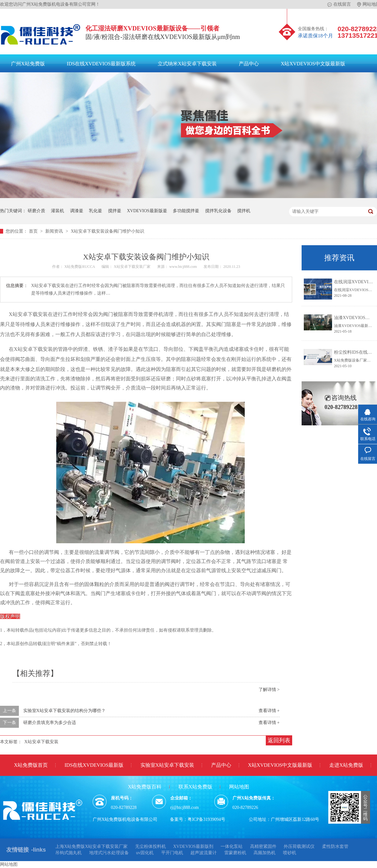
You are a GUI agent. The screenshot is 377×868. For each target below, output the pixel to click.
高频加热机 (265, 853)
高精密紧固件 (263, 846)
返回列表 (279, 740)
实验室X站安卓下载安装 (167, 765)
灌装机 (57, 211)
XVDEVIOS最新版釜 (147, 211)
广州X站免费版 (28, 64)
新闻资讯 (55, 231)
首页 (34, 231)
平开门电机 (172, 853)
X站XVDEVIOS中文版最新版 (313, 64)
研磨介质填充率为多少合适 (50, 723)
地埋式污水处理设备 (109, 853)
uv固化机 (145, 853)
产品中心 (249, 64)
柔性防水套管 (335, 846)
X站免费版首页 (31, 765)
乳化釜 (96, 211)
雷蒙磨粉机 (235, 853)
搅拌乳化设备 (218, 211)
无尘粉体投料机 (150, 846)
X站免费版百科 (145, 787)
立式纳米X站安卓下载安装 (187, 64)
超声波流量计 (204, 853)
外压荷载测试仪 (299, 846)
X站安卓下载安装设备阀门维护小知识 (107, 231)
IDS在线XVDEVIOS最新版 (94, 765)
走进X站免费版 (346, 765)
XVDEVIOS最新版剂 (193, 846)
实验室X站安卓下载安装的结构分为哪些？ (64, 711)
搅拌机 (244, 211)
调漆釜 (77, 211)
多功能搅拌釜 (186, 211)
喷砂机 (290, 853)
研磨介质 (36, 211)
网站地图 (239, 787)
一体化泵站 (232, 846)
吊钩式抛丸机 (68, 853)
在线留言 (339, 4)
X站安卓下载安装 (41, 742)
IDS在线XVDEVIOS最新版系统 (101, 64)
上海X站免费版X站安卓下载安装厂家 (91, 846)
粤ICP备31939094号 (206, 819)
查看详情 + (269, 711)
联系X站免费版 (195, 787)
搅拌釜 (115, 211)
